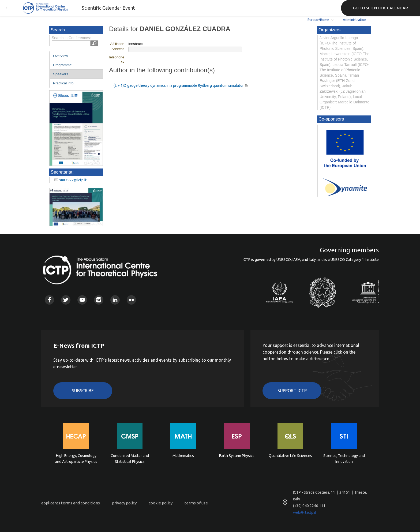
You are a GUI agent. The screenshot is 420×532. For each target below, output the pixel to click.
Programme (62, 65)
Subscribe (83, 391)
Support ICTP (292, 391)
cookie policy (161, 503)
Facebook (49, 300)
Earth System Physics (237, 456)
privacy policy (124, 503)
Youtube (82, 300)
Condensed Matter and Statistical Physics (130, 459)
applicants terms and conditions (71, 503)
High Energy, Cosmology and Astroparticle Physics (76, 459)
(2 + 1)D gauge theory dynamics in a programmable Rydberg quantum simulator (179, 85)
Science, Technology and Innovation (344, 459)
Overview (61, 56)
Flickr (131, 300)
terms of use (196, 503)
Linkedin (115, 300)
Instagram (99, 300)
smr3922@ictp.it (73, 180)
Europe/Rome (318, 20)
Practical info (63, 83)
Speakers (61, 74)
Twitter (66, 300)
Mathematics (183, 456)
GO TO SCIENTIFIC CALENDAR (380, 8)
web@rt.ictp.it (305, 512)
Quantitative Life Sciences (290, 456)
